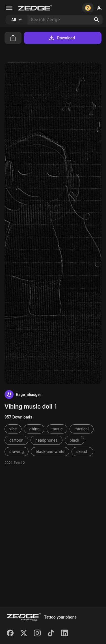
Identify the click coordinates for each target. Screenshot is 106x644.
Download (61, 38)
